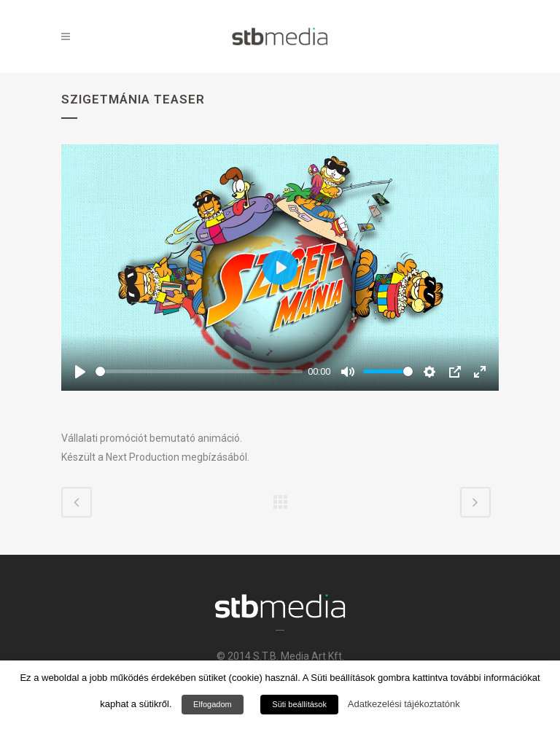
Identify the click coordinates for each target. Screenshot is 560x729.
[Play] (80, 372)
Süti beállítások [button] (299, 704)
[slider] (199, 371)
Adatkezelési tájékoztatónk (404, 704)
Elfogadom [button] (213, 704)
